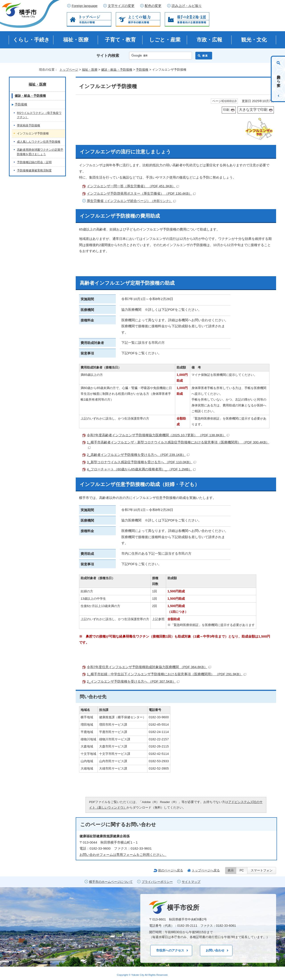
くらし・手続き (31, 40)
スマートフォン (262, 870)
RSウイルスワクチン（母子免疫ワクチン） (39, 115)
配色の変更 (153, 6)
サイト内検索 (108, 56)
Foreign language (85, 6)
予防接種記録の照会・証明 (34, 162)
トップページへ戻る (206, 870)
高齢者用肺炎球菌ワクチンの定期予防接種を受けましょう (40, 152)
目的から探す (279, 79)
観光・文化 (254, 40)
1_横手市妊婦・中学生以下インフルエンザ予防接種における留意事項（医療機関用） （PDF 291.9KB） (167, 674)
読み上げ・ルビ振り (187, 6)
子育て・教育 (120, 40)
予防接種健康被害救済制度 (34, 170)
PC (242, 870)
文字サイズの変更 (121, 6)
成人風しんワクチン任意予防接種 (39, 142)
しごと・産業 (165, 40)
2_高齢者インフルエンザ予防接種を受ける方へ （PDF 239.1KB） (138, 455)
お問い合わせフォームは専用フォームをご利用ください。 (123, 855)
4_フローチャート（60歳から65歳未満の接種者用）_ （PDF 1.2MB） (141, 469)
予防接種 (142, 70)
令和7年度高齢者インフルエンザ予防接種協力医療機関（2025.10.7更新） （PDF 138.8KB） (158, 435)
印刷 (226, 110)
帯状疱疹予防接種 (28, 125)
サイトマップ (191, 882)
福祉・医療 (76, 40)
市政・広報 (209, 40)
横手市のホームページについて (111, 882)
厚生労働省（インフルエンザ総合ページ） (131, 201)
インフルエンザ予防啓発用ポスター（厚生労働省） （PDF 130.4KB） (141, 193)
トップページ (69, 70)
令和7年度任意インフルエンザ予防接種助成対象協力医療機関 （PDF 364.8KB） (149, 667)
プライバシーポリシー (157, 882)
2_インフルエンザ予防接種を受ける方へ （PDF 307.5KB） (133, 681)
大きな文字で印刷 (253, 110)
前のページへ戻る (171, 870)
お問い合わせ (215, 950)
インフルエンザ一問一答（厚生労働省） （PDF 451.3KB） (133, 186)
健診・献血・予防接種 (117, 70)
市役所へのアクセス (170, 950)
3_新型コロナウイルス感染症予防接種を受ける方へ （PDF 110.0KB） (141, 462)
